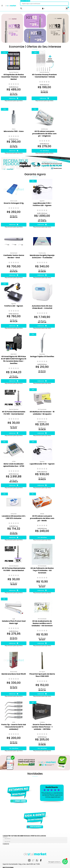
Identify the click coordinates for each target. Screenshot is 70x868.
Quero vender (25, 1)
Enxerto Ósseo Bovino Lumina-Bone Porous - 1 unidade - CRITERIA (42, 727)
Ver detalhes (44, 151)
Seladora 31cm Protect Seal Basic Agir (14, 622)
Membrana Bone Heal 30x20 (14, 674)
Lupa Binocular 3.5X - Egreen (42, 464)
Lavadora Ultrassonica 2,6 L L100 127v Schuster (14, 517)
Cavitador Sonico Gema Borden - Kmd (14, 256)
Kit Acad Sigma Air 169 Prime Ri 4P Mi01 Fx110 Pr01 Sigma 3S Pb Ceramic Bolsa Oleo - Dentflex (14, 360)
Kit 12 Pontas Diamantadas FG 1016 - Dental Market (14, 413)
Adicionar (14, 98)
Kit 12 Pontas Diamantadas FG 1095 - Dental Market (14, 569)
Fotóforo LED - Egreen (14, 306)
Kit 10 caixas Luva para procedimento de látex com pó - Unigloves (44, 134)
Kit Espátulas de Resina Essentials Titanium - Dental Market (14, 77)
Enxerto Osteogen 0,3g (14, 203)
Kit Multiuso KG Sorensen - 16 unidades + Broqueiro (42, 413)
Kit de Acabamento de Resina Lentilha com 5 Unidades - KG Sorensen (42, 623)
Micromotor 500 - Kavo (14, 131)
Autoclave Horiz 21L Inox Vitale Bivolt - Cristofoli (42, 307)
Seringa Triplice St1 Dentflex (42, 356)
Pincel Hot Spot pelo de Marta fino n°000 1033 (42, 675)
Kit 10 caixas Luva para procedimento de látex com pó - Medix (42, 518)
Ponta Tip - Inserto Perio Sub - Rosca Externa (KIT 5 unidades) (14, 727)
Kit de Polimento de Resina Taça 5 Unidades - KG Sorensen (42, 570)
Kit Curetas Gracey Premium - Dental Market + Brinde (44, 76)
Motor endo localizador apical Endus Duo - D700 (14, 465)
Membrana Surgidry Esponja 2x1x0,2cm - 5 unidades (42, 256)
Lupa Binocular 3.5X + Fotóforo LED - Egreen (42, 204)
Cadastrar (6, 844)
